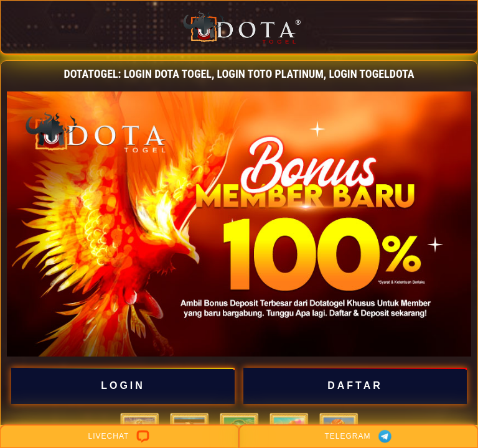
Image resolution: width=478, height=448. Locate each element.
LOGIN (123, 386)
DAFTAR (355, 386)
